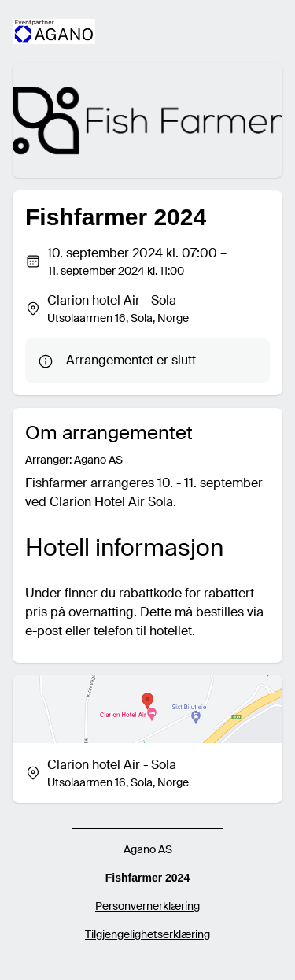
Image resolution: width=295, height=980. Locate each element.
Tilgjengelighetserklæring (147, 934)
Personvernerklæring (147, 906)
